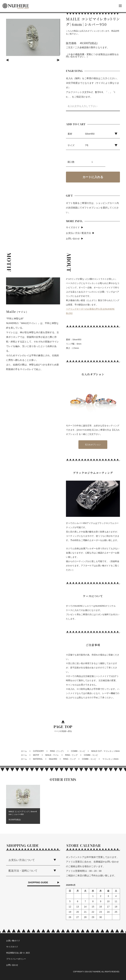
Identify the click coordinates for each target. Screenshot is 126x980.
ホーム (24, 751)
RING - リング (71, 755)
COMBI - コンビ (78, 751)
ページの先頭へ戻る (63, 728)
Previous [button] (8, 60)
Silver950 (53, 759)
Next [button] (58, 60)
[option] (33, 37)
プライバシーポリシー (16, 959)
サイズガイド (73, 227)
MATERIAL (38, 759)
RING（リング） (57, 751)
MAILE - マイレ (52, 755)
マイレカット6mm (110, 759)
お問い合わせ (73, 239)
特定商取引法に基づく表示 (18, 953)
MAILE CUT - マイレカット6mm (105, 751)
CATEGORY (38, 751)
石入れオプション (93, 445)
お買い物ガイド (13, 941)
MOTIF (36, 755)
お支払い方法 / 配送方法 (78, 233)
